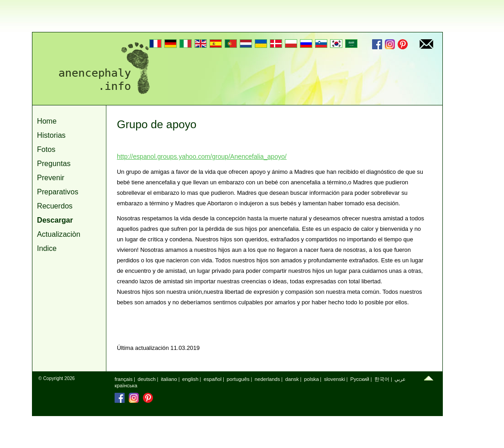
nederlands (268, 379)
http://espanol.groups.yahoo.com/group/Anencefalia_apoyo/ (202, 156)
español (213, 379)
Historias (51, 135)
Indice (47, 248)
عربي (400, 379)
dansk (292, 379)
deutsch (147, 379)
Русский (360, 379)
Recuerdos (55, 206)
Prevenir (51, 177)
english (190, 379)
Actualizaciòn (59, 234)
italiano (169, 379)
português (238, 379)
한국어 (382, 379)
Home (47, 121)
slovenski (335, 379)
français (123, 379)
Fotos (46, 149)
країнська (126, 385)
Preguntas (54, 163)
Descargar (55, 220)
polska (312, 379)
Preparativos (58, 192)
